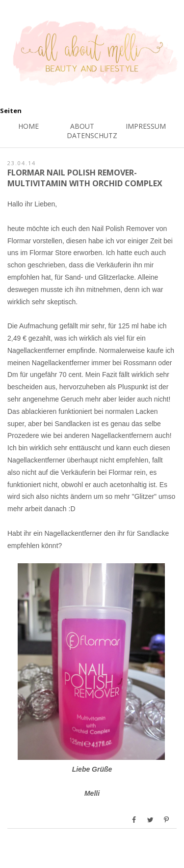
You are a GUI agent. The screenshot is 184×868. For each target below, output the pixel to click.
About (82, 126)
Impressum (146, 126)
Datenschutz (92, 135)
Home (28, 126)
